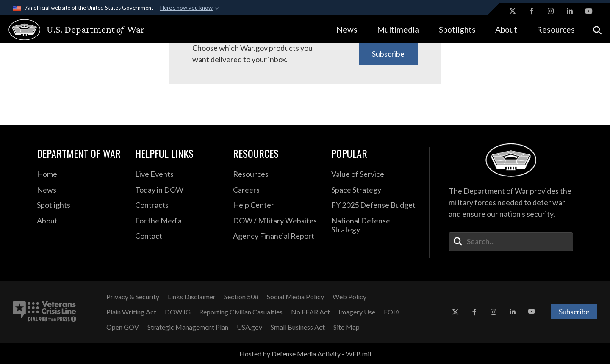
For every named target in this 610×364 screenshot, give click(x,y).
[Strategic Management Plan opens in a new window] (188, 327)
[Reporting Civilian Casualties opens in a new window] (241, 312)
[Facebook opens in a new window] (532, 11)
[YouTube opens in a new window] (589, 11)
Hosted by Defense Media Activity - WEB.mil (305, 354)
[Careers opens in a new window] (276, 190)
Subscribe (388, 54)
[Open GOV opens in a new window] (123, 327)
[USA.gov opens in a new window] (250, 327)
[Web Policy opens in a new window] (349, 297)
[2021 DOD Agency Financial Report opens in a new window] (276, 236)
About (506, 29)
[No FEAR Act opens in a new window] (311, 312)
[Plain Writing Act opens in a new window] (131, 312)
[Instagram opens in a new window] (551, 11)
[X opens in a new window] (513, 11)
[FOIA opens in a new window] (392, 312)
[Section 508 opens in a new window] (241, 297)
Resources (556, 29)
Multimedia (398, 29)
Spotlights (457, 29)
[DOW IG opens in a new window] (178, 312)
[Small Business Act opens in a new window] (298, 327)
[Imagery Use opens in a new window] (357, 312)
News (347, 29)
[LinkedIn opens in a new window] (570, 11)
